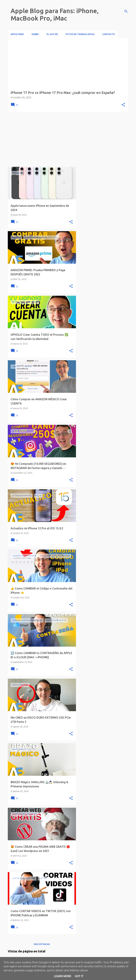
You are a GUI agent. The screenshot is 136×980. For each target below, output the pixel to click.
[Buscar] (126, 11)
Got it (79, 976)
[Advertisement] (42, 139)
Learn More (63, 976)
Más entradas (42, 944)
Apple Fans (17, 34)
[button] (123, 105)
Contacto (109, 34)
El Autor (52, 34)
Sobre (35, 34)
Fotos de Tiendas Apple (80, 34)
